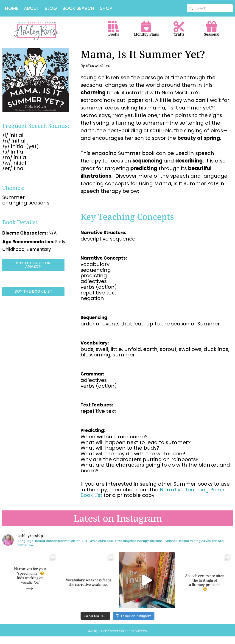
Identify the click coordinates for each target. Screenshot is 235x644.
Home (12, 8)
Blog (51, 8)
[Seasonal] (212, 27)
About (32, 8)
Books (114, 35)
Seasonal (212, 35)
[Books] (114, 27)
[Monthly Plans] (146, 27)
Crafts (179, 35)
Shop (106, 8)
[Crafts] (179, 27)
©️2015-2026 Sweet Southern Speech (117, 631)
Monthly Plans (146, 35)
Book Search (78, 8)
